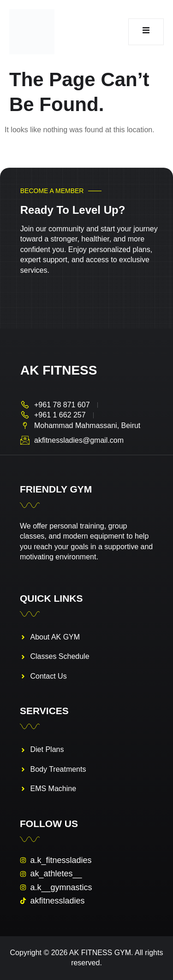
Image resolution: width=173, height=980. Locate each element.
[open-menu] (146, 32)
